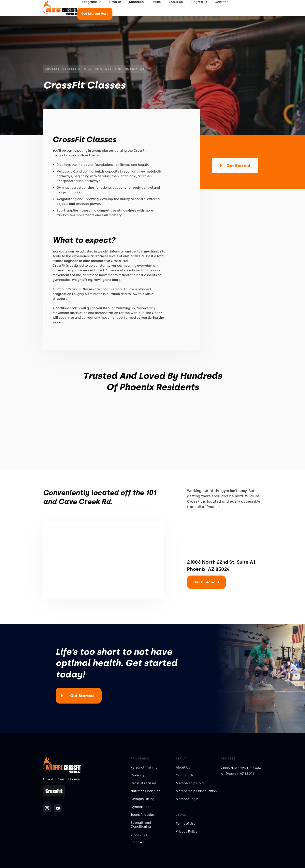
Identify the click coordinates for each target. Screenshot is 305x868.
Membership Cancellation (196, 791)
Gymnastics (140, 807)
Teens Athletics (143, 815)
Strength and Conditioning (141, 825)
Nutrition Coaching (145, 791)
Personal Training (144, 767)
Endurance (139, 834)
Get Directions (206, 582)
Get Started (82, 696)
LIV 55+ (136, 842)
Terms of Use (186, 824)
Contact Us (185, 775)
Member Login (187, 799)
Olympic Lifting (142, 799)
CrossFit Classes (144, 783)
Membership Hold (190, 783)
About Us (183, 767)
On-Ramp (138, 775)
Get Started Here (95, 14)
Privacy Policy (187, 831)
